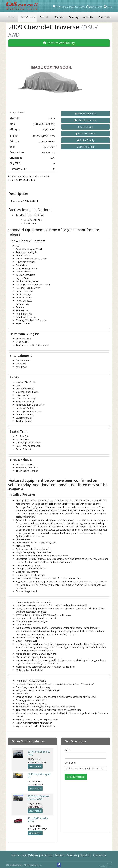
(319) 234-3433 (25, 180)
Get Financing (86, 127)
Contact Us (100, 855)
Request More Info (86, 114)
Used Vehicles (30, 855)
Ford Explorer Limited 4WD (39, 798)
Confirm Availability (59, 43)
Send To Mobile (86, 147)
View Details (35, 766)
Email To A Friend (86, 134)
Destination (70, 763)
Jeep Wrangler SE (39, 775)
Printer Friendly (86, 140)
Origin (67, 750)
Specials (72, 855)
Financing (47, 855)
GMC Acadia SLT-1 (38, 820)
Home (15, 855)
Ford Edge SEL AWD (39, 753)
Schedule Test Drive (86, 120)
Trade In (60, 855)
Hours (108, 7)
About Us (85, 855)
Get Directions (76, 777)
